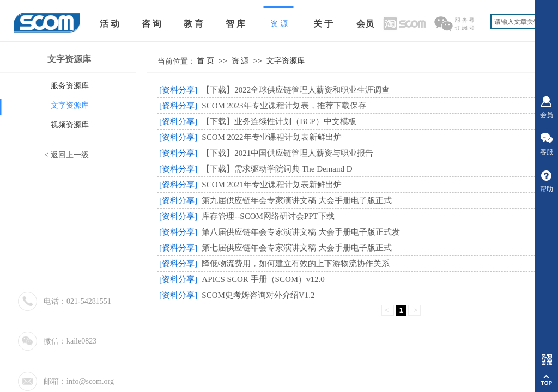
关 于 (323, 24)
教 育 (193, 24)
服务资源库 (70, 86)
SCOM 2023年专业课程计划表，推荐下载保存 (284, 106)
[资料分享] (178, 90)
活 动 (110, 24)
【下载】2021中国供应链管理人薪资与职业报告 (287, 153)
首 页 (205, 61)
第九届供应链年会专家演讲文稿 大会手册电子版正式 (297, 200)
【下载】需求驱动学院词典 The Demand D (277, 169)
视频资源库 (70, 125)
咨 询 (151, 24)
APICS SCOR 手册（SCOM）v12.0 (263, 279)
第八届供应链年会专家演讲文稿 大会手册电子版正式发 (301, 232)
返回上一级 (70, 155)
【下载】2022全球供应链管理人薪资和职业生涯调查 (296, 90)
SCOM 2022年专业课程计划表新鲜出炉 (271, 137)
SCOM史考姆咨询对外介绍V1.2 (258, 295)
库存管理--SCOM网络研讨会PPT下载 (268, 216)
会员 (365, 24)
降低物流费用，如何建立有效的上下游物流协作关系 (296, 264)
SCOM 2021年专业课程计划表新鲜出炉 (271, 185)
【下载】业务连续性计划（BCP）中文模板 (279, 121)
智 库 (235, 24)
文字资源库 (286, 61)
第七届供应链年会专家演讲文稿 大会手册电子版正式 (297, 248)
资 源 (240, 61)
